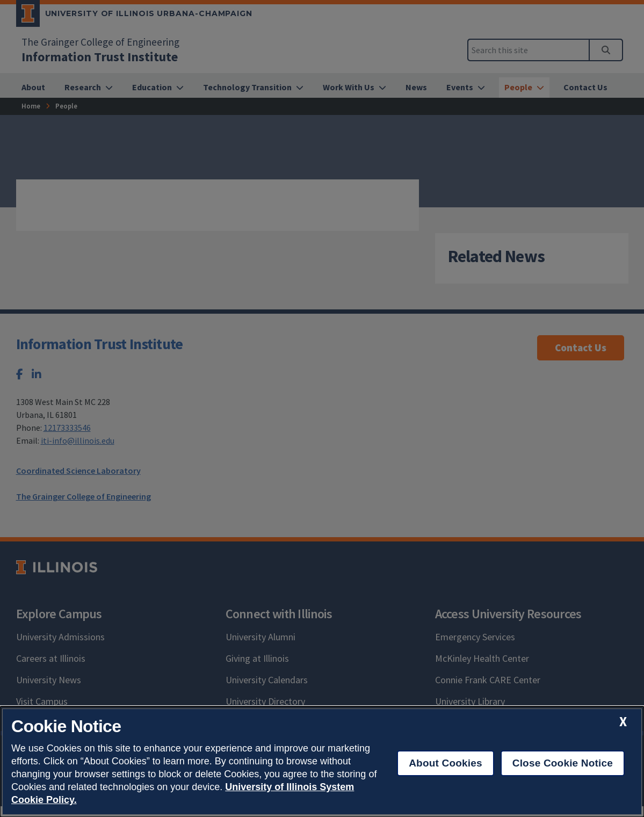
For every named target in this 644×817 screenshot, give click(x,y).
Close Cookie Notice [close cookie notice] (563, 763)
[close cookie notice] (623, 722)
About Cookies (446, 763)
